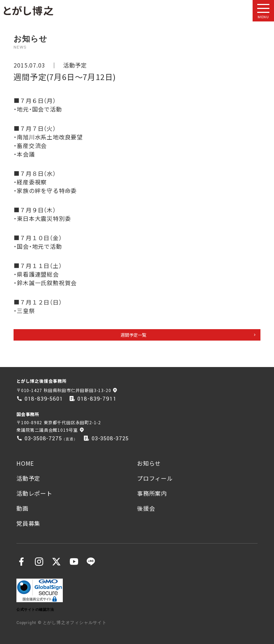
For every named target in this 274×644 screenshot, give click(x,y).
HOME (25, 463)
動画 (22, 508)
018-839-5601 (44, 399)
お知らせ (149, 463)
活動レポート (34, 493)
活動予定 (75, 65)
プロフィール (155, 478)
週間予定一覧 (133, 335)
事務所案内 (152, 493)
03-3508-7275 (43, 439)
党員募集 (28, 523)
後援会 (146, 508)
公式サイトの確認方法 (35, 610)
